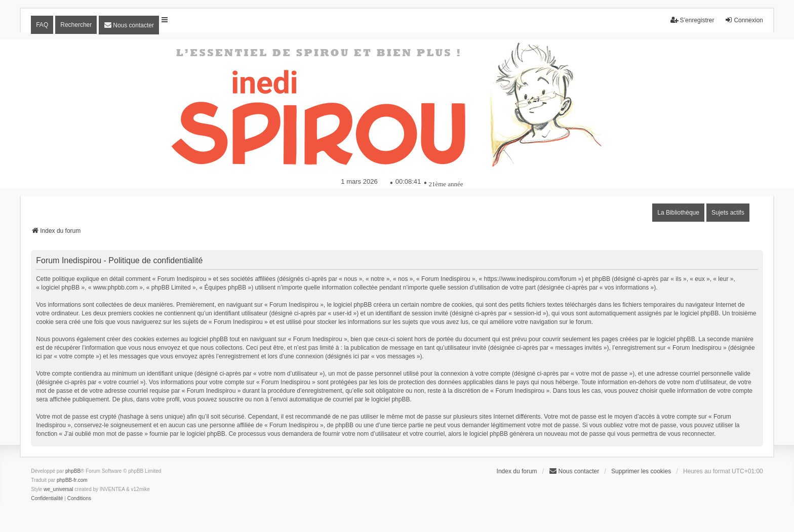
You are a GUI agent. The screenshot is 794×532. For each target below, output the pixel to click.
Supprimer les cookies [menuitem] (641, 471)
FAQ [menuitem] (42, 25)
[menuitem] (129, 25)
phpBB (73, 471)
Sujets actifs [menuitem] (728, 213)
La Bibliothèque (678, 213)
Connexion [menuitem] (744, 20)
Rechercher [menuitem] (76, 25)
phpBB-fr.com (72, 480)
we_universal (58, 489)
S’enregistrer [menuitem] (692, 20)
